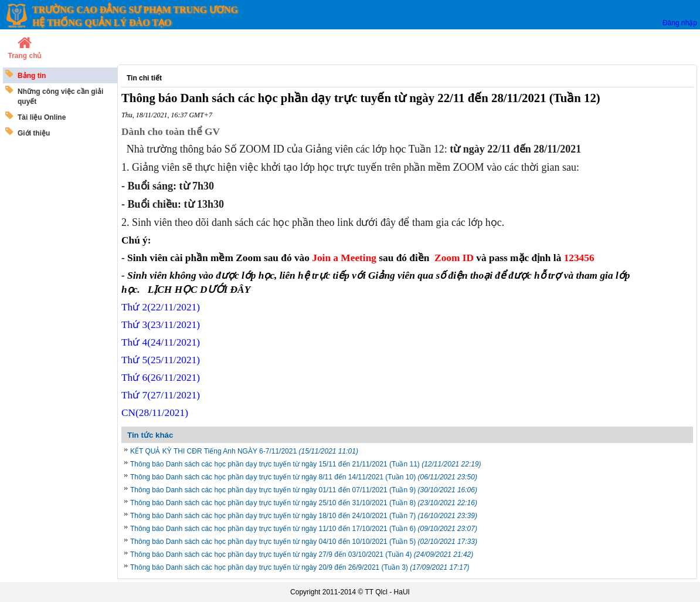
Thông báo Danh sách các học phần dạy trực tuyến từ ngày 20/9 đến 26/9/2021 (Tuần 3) (300, 567)
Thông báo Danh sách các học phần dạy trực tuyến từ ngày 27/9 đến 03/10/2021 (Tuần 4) (302, 554)
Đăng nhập (680, 23)
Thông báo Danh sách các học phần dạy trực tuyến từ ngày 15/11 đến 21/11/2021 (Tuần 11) (306, 464)
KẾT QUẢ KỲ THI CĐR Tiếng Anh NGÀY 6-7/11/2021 (244, 451)
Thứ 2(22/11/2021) (161, 307)
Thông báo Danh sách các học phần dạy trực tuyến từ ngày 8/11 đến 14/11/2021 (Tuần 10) (304, 477)
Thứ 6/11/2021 (161, 378)
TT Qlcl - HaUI (387, 592)
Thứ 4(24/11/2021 (161, 342)
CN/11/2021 (155, 413)
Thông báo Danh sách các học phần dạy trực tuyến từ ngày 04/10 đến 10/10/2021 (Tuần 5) (304, 542)
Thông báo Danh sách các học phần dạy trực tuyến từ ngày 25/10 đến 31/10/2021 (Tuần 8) (304, 503)
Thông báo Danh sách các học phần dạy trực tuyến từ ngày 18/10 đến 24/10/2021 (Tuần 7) (304, 516)
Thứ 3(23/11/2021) (161, 325)
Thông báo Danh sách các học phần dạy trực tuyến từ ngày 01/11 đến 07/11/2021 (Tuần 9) (304, 490)
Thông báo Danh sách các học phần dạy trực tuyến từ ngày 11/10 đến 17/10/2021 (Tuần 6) (304, 529)
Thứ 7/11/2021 (161, 395)
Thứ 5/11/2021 (161, 360)
